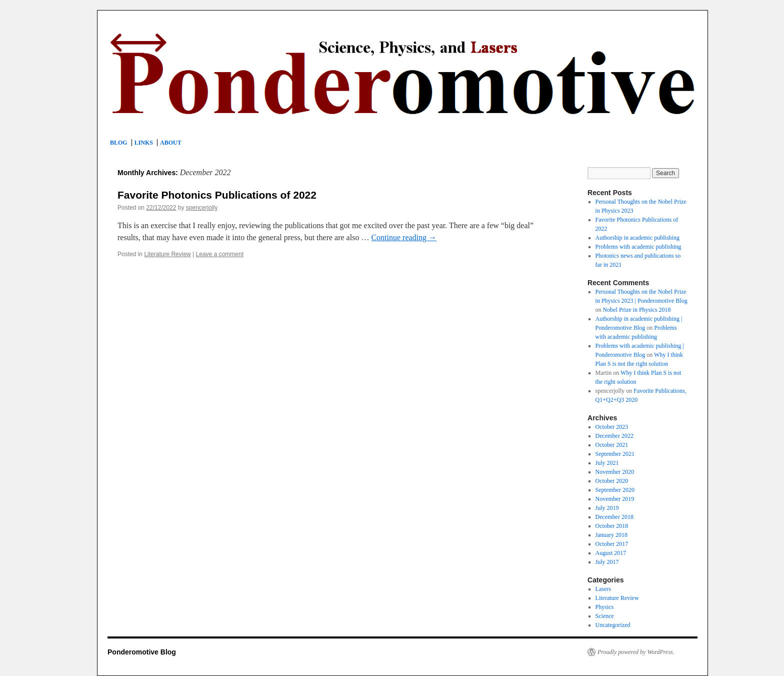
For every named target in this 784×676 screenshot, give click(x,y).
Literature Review (167, 254)
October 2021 (612, 445)
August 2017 (611, 553)
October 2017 (612, 544)
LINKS (144, 143)
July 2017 (607, 562)
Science (605, 616)
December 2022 (614, 436)
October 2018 (612, 526)
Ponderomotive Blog (142, 652)
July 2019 (607, 508)
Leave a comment (220, 254)
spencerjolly (202, 208)
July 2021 (607, 463)
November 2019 (615, 499)
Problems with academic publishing (638, 247)
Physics (605, 607)
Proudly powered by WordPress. (636, 652)
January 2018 (611, 535)
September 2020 (615, 490)
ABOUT (171, 143)
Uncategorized (613, 625)
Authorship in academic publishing (637, 238)
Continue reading (404, 237)
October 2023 (612, 427)
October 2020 (612, 481)
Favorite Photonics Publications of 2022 (217, 195)
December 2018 (614, 517)
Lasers (603, 589)
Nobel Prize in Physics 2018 (637, 310)
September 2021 (615, 454)
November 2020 (615, 472)
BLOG (119, 143)
